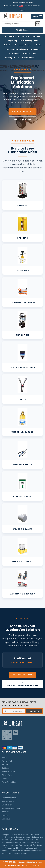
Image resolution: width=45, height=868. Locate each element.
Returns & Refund (8, 772)
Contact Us (6, 819)
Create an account (32, 6)
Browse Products (22, 111)
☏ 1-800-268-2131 (22, 675)
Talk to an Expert (23, 120)
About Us (5, 812)
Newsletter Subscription (11, 808)
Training (5, 815)
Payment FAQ (7, 761)
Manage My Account (9, 798)
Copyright (5, 779)
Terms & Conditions (9, 782)
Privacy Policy (7, 775)
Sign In (23, 10)
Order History (7, 805)
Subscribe (34, 711)
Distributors (6, 768)
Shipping (5, 764)
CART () (22, 30)
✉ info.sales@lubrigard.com (22, 684)
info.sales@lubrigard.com (30, 862)
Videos (4, 758)
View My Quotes (8, 801)
